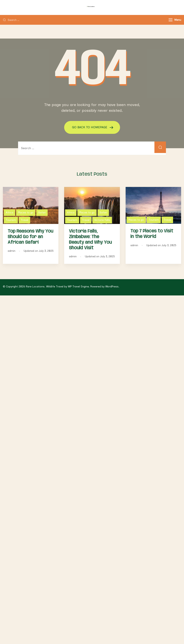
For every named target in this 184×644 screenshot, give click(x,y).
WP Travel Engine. (79, 287)
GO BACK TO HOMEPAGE (90, 127)
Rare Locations (35, 287)
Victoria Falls (102, 220)
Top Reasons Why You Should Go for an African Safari (30, 237)
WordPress (112, 287)
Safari (42, 213)
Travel (24, 220)
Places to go (26, 213)
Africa (10, 213)
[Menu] (171, 20)
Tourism (11, 220)
